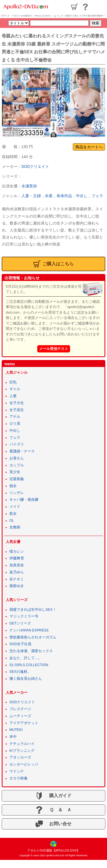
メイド (15, 507)
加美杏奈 (17, 565)
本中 (13, 737)
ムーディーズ (20, 716)
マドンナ (17, 771)
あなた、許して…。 (26, 658)
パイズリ (17, 444)
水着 (49, 196)
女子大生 (17, 403)
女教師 (15, 527)
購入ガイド (53, 796)
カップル (17, 465)
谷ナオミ (17, 579)
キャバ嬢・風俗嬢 (24, 500)
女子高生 (17, 410)
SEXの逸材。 (20, 672)
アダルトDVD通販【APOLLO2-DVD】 (53, 850)
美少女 (15, 472)
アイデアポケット (24, 723)
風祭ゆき (17, 586)
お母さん (17, 458)
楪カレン (17, 552)
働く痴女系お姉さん (26, 679)
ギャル (15, 389)
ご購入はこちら (53, 264)
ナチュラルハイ (22, 744)
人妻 (13, 396)
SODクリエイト (35, 166)
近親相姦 (17, 479)
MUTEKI (16, 730)
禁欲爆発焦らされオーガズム (33, 637)
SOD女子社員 (20, 644)
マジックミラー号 (24, 616)
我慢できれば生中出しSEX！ (33, 610)
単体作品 (64, 196)
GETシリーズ (20, 623)
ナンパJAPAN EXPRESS (29, 630)
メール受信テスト (54, 349)
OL (12, 521)
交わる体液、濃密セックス (31, 651)
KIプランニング (22, 751)
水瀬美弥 (29, 186)
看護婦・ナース (22, 451)
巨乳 (13, 382)
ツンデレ (17, 493)
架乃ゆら (17, 572)
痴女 (13, 486)
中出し (82, 196)
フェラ (97, 196)
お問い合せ (53, 824)
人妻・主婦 (31, 196)
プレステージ (20, 709)
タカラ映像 (18, 778)
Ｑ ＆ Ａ (53, 810)
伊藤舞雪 (17, 558)
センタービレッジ (24, 764)
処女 (13, 514)
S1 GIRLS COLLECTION (29, 665)
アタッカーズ (20, 757)
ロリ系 (15, 424)
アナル (15, 417)
